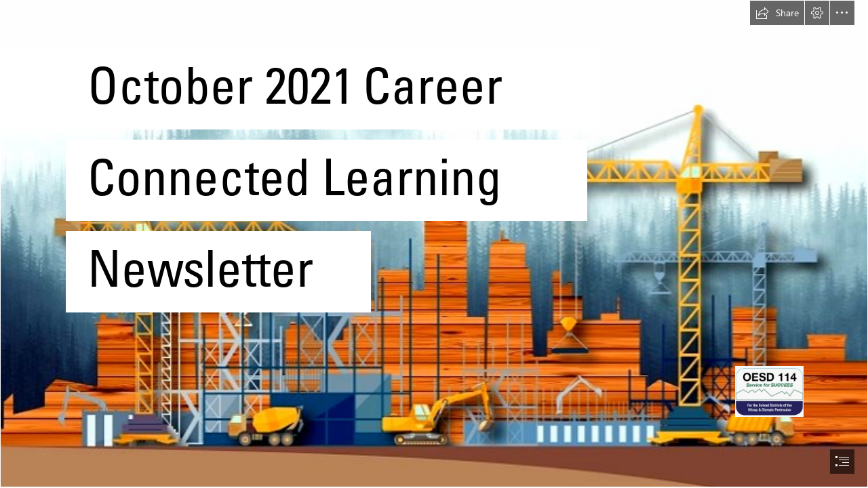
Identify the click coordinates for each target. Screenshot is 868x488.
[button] (777, 13)
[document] (434, 244)
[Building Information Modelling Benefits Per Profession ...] (434, 244)
